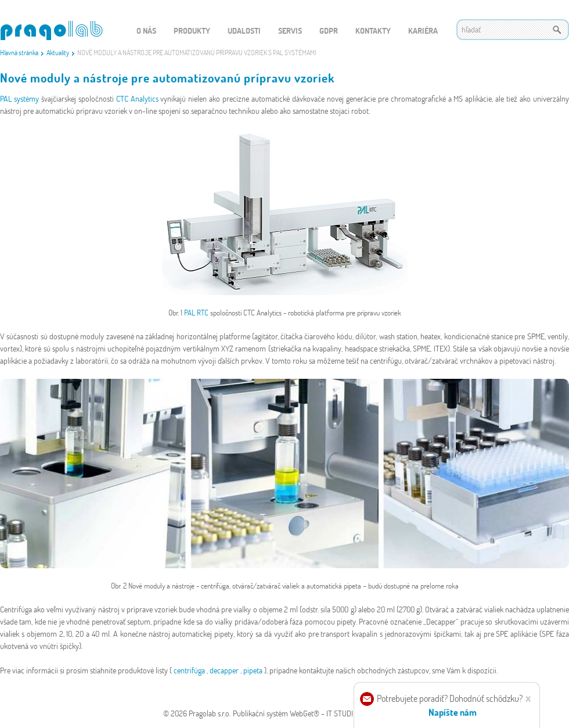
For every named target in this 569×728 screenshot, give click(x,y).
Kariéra (423, 31)
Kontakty (373, 31)
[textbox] (513, 30)
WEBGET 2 (51, 31)
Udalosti (244, 31)
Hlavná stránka (19, 52)
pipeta (254, 670)
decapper (225, 670)
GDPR (329, 31)
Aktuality (58, 52)
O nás (146, 31)
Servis (290, 31)
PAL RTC (197, 313)
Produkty (192, 31)
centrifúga (190, 670)
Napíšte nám (453, 712)
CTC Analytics (138, 98)
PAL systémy (21, 98)
